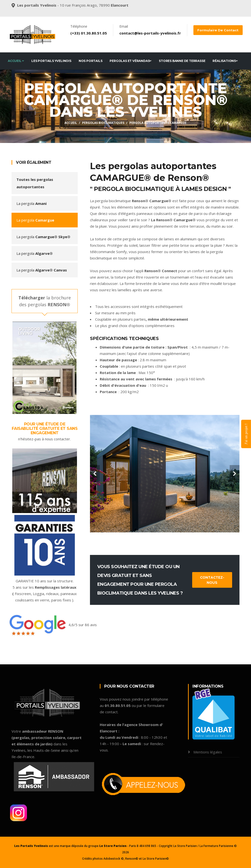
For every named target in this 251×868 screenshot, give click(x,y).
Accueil (16, 61)
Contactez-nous (212, 580)
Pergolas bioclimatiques (103, 123)
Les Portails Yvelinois (51, 61)
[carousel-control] (95, 474)
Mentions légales (207, 752)
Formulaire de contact (217, 30)
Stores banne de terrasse (182, 61)
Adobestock (112, 859)
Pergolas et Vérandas (131, 61)
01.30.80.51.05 (94, 33)
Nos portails (91, 61)
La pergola (31, 203)
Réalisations (225, 61)
